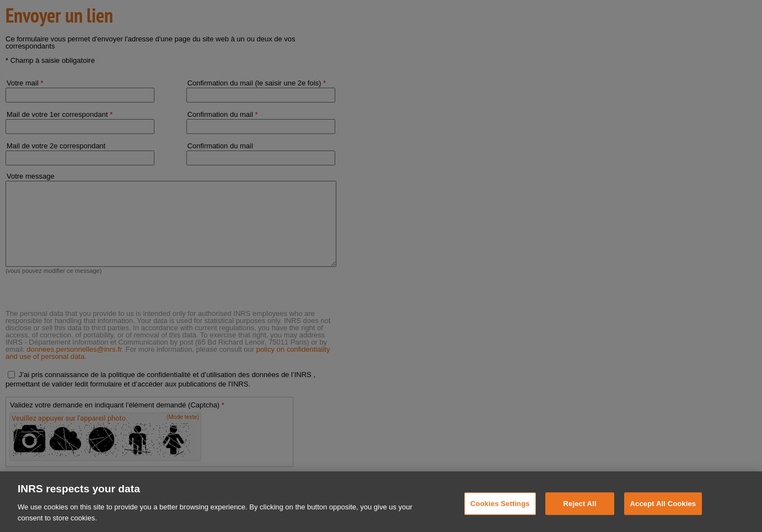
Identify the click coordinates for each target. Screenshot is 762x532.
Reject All (580, 515)
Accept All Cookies (663, 515)
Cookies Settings (500, 515)
